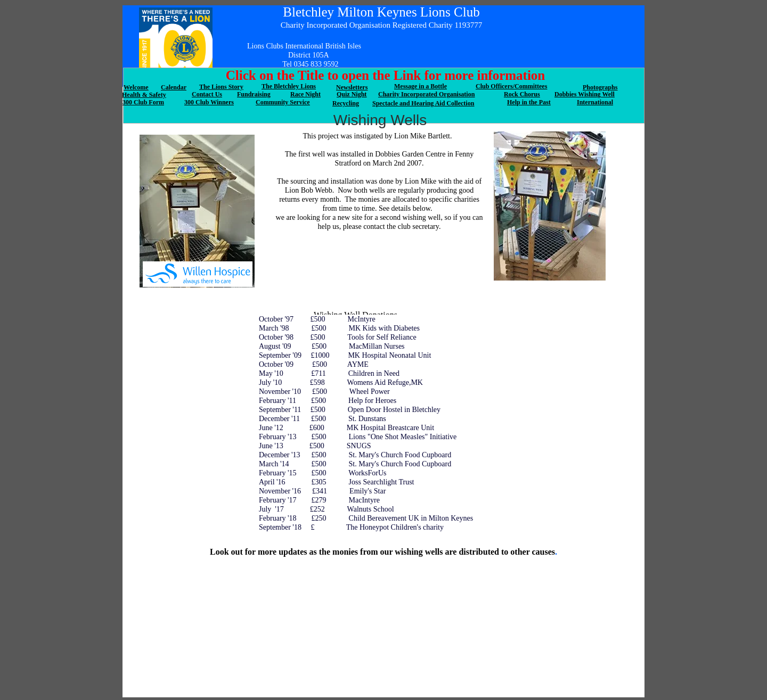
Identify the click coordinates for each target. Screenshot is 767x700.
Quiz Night (352, 94)
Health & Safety (144, 95)
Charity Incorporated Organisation (426, 94)
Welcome (136, 87)
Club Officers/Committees (511, 86)
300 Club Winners (209, 102)
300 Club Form (143, 102)
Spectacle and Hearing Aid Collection (423, 103)
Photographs (600, 87)
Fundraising (254, 94)
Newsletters (352, 87)
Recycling (346, 103)
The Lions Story (221, 87)
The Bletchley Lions (289, 86)
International (595, 102)
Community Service (283, 102)
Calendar (174, 87)
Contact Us (207, 94)
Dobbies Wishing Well (585, 94)
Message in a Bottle (421, 86)
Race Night (305, 94)
